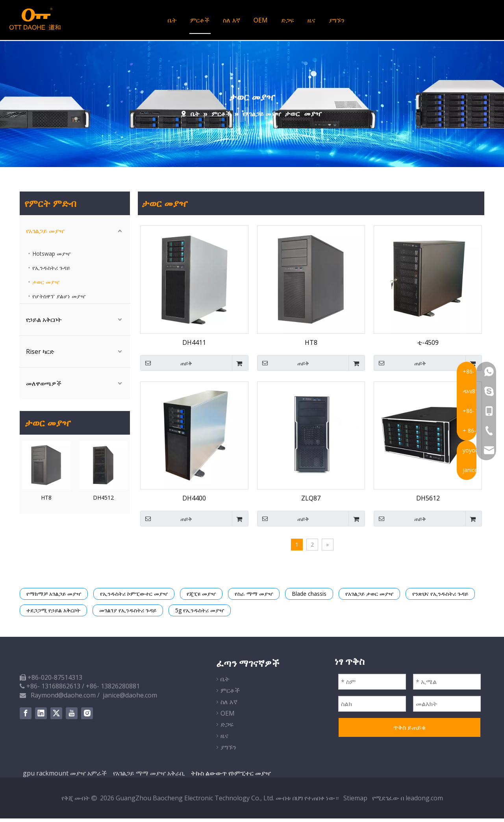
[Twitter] (56, 717)
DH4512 (103, 501)
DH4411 (194, 346)
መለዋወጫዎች (44, 387)
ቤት (172, 22)
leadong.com (424, 802)
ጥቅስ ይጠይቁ (409, 731)
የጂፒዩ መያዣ (201, 597)
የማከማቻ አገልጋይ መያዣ (54, 597)
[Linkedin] (41, 717)
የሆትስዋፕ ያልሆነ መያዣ (59, 300)
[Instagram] (87, 717)
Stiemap (356, 802)
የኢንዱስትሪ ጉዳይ (51, 271)
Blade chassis (309, 597)
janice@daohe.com (130, 699)
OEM (260, 22)
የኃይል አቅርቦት (44, 323)
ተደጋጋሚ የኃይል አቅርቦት (53, 614)
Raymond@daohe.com (63, 699)
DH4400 (194, 502)
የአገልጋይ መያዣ (45, 234)
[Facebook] (26, 717)
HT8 (46, 501)
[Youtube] (72, 717)
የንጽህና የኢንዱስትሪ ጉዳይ (440, 597)
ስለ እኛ (231, 22)
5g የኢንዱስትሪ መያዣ (200, 614)
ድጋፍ (287, 22)
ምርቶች (199, 22)
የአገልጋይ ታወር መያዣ (369, 597)
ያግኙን (336, 22)
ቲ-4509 (428, 346)
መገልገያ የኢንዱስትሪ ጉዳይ (128, 614)
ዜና (311, 22)
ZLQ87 (311, 502)
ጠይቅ (166, 366)
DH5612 (428, 502)
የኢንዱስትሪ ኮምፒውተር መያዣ (134, 597)
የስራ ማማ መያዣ (254, 597)
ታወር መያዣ (46, 285)
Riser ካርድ (40, 355)
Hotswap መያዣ (51, 257)
